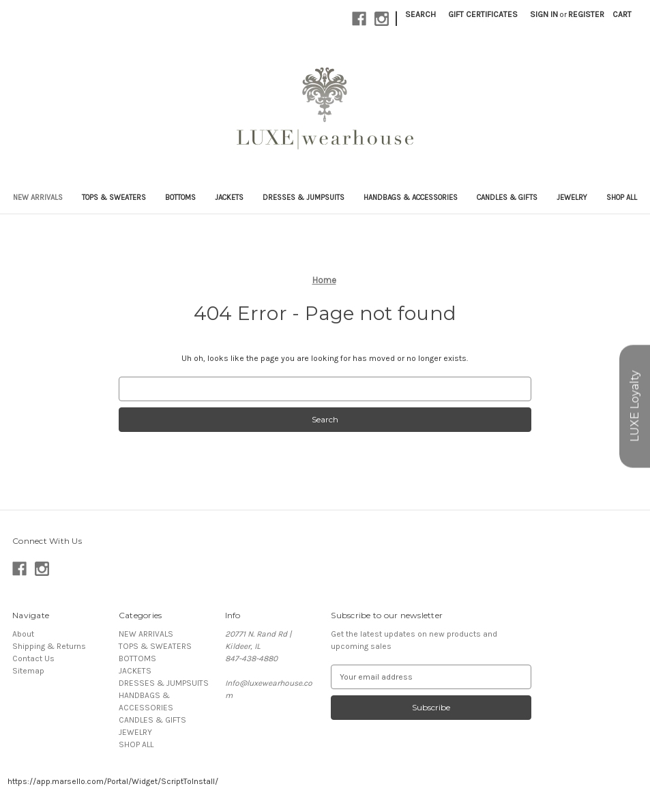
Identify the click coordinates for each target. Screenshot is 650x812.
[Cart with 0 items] (622, 14)
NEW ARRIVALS (38, 198)
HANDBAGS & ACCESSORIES (411, 198)
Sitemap (28, 671)
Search (420, 14)
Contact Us (33, 658)
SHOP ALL (622, 198)
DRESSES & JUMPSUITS (304, 198)
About (23, 634)
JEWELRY (572, 198)
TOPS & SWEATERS (114, 198)
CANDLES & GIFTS (507, 198)
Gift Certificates (483, 14)
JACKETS (229, 198)
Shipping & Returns (49, 646)
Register (586, 14)
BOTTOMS (180, 198)
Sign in (544, 14)
